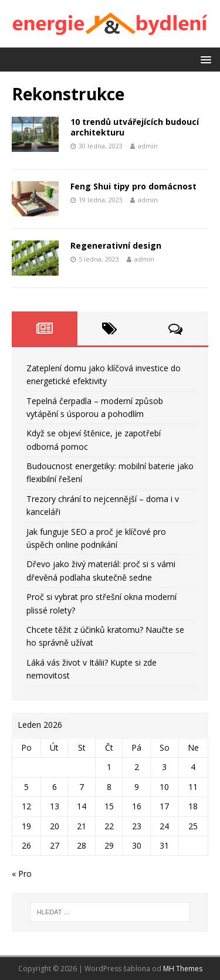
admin (148, 146)
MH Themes (183, 969)
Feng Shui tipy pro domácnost (133, 186)
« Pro (22, 874)
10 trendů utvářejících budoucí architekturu (135, 127)
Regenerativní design (116, 245)
